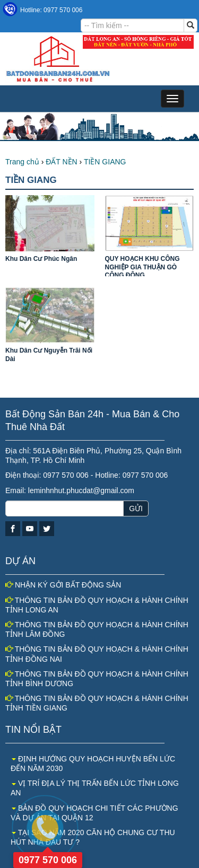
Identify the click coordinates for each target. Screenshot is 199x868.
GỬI (136, 508)
